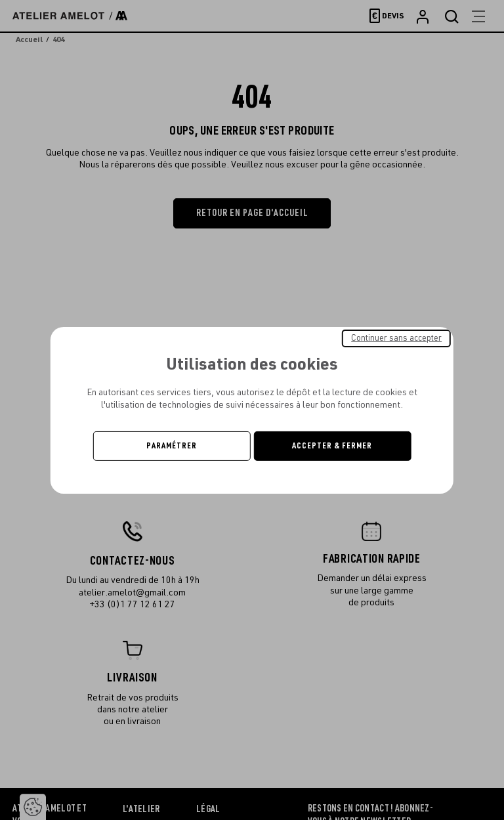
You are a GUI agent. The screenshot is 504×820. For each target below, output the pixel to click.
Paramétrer (172, 446)
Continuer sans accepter (396, 337)
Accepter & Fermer (332, 446)
